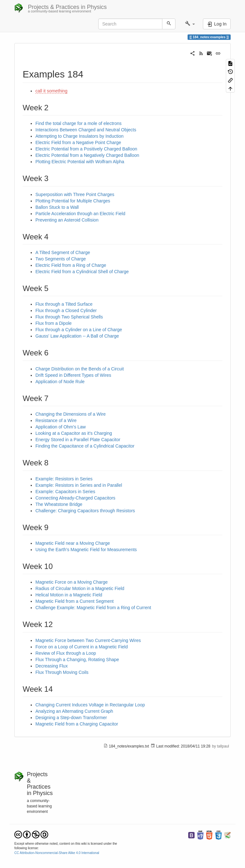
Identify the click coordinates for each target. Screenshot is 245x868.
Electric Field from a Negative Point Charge (78, 142)
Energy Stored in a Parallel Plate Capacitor (78, 440)
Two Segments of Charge (61, 259)
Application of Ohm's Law (61, 427)
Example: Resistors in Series (64, 479)
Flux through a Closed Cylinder (66, 310)
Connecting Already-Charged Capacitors (75, 498)
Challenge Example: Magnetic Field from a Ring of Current (93, 608)
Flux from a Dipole (54, 323)
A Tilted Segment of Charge (63, 252)
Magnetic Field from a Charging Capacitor (77, 724)
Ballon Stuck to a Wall (57, 207)
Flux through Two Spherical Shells (69, 317)
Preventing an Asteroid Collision (67, 220)
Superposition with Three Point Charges (75, 194)
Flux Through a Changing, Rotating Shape (77, 660)
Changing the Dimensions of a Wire (71, 414)
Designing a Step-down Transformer (71, 718)
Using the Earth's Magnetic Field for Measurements (86, 550)
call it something (51, 91)
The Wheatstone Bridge (59, 504)
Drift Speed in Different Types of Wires (73, 375)
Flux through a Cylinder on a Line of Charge (79, 330)
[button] (190, 24)
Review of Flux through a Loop (66, 653)
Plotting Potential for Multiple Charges (73, 201)
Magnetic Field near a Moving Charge (73, 543)
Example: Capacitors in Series (65, 492)
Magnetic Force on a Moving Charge (71, 582)
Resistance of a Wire (56, 420)
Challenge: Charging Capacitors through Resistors (85, 511)
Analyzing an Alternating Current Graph (74, 711)
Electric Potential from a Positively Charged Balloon (86, 149)
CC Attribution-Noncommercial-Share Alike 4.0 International (57, 853)
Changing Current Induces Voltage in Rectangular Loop (90, 705)
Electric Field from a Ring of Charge (71, 265)
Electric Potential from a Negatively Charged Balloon (87, 155)
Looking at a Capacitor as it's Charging (74, 433)
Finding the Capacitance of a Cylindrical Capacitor (85, 446)
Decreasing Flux (52, 666)
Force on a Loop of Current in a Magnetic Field (82, 647)
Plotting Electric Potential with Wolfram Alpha (80, 162)
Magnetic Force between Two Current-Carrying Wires (88, 640)
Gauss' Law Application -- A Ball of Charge (77, 336)
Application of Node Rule (60, 382)
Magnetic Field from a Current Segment (74, 601)
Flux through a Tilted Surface (64, 304)
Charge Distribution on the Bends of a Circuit (80, 369)
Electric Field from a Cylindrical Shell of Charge (82, 272)
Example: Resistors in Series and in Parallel (79, 485)
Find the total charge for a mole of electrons (78, 123)
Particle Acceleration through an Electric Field (80, 214)
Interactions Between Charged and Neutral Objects (86, 130)
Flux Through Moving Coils (62, 672)
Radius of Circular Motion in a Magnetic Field (80, 588)
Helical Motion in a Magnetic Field (69, 595)
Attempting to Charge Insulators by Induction (79, 136)
